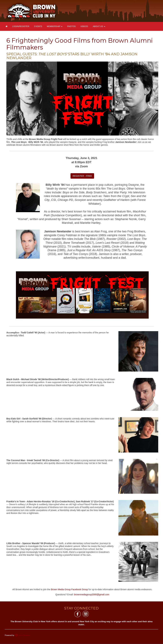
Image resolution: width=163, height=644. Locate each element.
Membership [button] (55, 26)
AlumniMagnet (22, 635)
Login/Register (21, 26)
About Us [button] (99, 26)
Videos (84, 26)
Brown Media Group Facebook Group (69, 589)
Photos (71, 26)
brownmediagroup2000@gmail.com (92, 595)
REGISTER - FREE (82, 176)
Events (38, 26)
